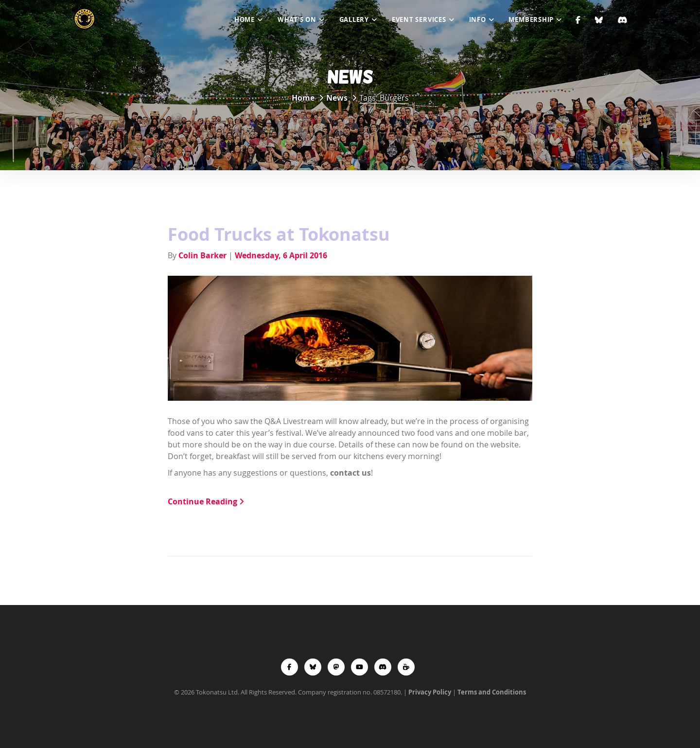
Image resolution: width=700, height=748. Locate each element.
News (337, 98)
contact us (350, 473)
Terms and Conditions (492, 692)
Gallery (354, 19)
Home (245, 19)
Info (478, 19)
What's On (297, 19)
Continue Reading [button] (206, 501)
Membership (531, 19)
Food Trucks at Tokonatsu (279, 234)
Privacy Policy (430, 692)
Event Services (419, 19)
